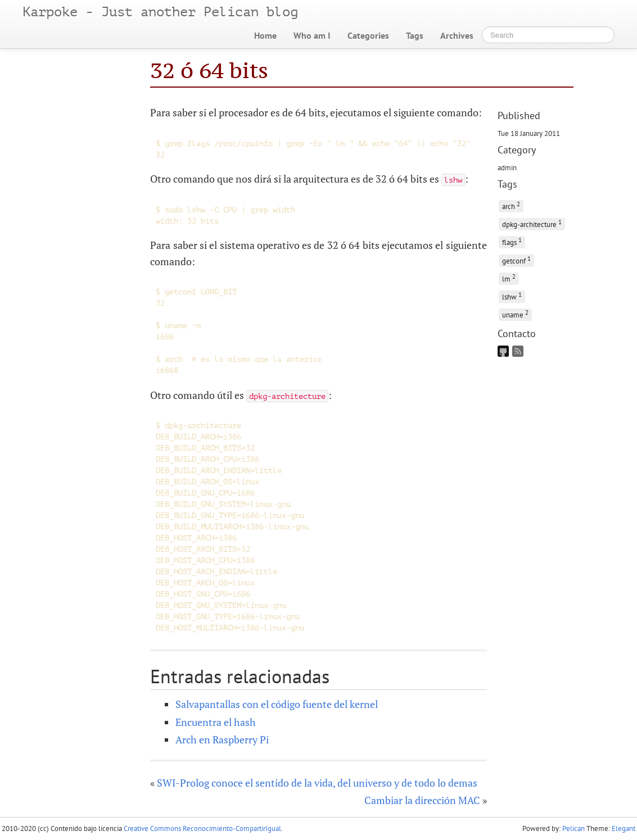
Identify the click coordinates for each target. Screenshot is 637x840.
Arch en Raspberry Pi (222, 739)
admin (507, 167)
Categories (368, 35)
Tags (415, 35)
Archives (457, 35)
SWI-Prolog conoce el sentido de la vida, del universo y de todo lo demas (317, 783)
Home (265, 35)
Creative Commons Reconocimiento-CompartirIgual (202, 828)
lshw (512, 296)
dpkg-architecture (532, 223)
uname (515, 314)
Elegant (624, 828)
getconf (516, 260)
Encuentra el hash (216, 722)
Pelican (573, 828)
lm (509, 278)
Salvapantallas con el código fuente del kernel (277, 704)
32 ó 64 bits (209, 70)
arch (511, 205)
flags (512, 241)
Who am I (312, 35)
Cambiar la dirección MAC (422, 800)
